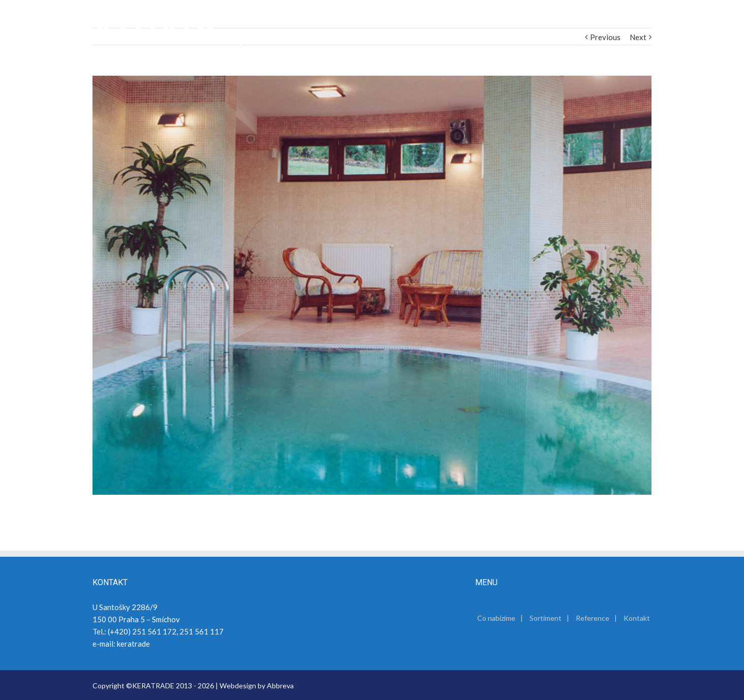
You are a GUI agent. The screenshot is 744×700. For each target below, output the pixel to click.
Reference (593, 618)
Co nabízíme (496, 618)
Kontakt (637, 618)
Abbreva (280, 686)
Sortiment (546, 618)
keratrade (133, 644)
